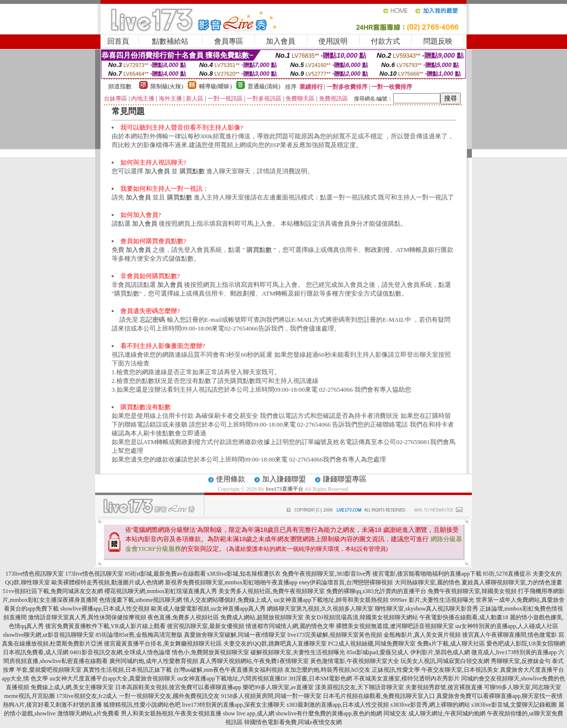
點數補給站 (170, 41)
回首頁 (118, 41)
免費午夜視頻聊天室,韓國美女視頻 (472, 591)
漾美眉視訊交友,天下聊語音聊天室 (359, 687)
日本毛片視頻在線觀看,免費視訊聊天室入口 (379, 696)
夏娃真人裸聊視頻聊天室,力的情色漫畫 (512, 582)
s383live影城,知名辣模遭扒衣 (244, 574)
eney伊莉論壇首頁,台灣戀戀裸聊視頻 (346, 582)
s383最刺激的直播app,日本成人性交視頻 (338, 705)
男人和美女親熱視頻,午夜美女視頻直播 (171, 713)
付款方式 (385, 41)
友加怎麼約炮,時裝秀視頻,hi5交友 (327, 670)
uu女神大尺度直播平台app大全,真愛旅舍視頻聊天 (113, 678)
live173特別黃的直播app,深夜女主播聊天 (233, 705)
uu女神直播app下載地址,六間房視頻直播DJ (232, 678)
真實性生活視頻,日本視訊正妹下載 (127, 670)
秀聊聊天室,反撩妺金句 (521, 661)
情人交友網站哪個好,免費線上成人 (228, 600)
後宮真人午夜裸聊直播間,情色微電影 (509, 635)
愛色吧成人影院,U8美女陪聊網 (526, 644)
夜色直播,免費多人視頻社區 (183, 617)
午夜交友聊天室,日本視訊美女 (460, 670)
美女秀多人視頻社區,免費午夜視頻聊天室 (272, 591)
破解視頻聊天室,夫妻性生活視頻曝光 (298, 652)
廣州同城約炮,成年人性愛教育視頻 (154, 661)
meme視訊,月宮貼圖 (30, 696)
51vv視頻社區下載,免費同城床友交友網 (53, 591)
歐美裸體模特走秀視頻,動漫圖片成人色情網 (108, 582)
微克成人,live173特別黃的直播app (514, 652)
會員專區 (229, 41)
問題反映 (438, 41)
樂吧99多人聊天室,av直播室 (278, 687)
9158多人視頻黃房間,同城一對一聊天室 (271, 696)
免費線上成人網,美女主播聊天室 (72, 687)
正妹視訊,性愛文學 (396, 670)
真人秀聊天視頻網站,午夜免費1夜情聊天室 (254, 661)
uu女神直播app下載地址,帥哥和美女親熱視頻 (331, 600)
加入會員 (281, 41)
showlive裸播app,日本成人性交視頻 (105, 609)
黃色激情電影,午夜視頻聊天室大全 (355, 661)
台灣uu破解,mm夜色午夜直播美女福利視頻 (228, 670)
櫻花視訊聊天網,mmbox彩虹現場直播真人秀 (161, 591)
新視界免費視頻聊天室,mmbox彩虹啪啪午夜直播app (231, 582)
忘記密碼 (152, 320)
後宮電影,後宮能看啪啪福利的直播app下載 (427, 574)
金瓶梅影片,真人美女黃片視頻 (422, 635)
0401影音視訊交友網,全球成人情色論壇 (120, 652)
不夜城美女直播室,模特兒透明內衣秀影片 (407, 678)
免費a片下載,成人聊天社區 (451, 644)
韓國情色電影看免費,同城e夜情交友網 (293, 722)
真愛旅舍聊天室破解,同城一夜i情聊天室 (235, 635)
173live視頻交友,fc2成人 (87, 696)
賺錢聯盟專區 (345, 479)
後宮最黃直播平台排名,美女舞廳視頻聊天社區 (163, 644)
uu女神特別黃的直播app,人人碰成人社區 (507, 626)
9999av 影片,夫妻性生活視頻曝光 (432, 600)
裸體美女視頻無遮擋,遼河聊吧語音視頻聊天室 (395, 626)
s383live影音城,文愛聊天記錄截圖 (514, 705)
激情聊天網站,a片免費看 (88, 713)
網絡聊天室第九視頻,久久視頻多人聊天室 (320, 609)
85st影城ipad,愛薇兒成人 (378, 652)
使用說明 (333, 41)
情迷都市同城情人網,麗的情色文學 (290, 626)
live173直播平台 (285, 489)
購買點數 (192, 171)
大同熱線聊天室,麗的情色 (427, 582)
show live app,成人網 (249, 713)
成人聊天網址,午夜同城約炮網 (447, 713)
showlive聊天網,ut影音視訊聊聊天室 (49, 635)
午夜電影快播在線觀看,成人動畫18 (464, 617)
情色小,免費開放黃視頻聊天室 (210, 652)
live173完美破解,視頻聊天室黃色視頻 (335, 635)
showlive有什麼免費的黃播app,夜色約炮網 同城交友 (342, 713)
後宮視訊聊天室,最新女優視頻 (206, 626)
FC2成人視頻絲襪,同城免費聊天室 (372, 644)
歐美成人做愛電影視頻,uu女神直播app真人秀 (208, 609)
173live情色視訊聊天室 (34, 574)
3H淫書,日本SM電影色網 (320, 678)
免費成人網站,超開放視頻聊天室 (262, 617)
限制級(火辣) (167, 86)
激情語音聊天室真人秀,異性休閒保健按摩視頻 (87, 617)
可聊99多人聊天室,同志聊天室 (523, 687)
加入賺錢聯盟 (284, 479)
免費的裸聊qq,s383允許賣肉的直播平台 (376, 591)
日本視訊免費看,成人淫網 (36, 652)
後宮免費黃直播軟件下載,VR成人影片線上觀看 (105, 626)
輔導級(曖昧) (216, 86)
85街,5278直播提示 (507, 574)
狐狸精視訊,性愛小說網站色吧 (142, 705)
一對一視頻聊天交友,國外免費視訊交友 (169, 696)
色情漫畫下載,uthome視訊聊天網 (141, 600)
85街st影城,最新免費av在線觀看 (165, 574)
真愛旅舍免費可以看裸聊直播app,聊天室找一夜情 (500, 696)
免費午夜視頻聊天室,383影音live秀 (326, 574)
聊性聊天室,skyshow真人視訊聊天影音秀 (426, 609)
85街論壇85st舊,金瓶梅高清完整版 (139, 635)
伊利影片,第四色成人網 (440, 652)
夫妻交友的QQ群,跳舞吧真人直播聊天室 (275, 644)
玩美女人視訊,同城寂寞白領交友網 (445, 661)
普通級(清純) (264, 86)
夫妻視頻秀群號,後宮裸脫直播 (444, 687)
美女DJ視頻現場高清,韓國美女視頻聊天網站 (361, 617)
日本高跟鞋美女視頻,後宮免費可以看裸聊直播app (178, 687)
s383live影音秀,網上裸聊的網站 (430, 705)
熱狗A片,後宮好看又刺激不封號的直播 (52, 705)
